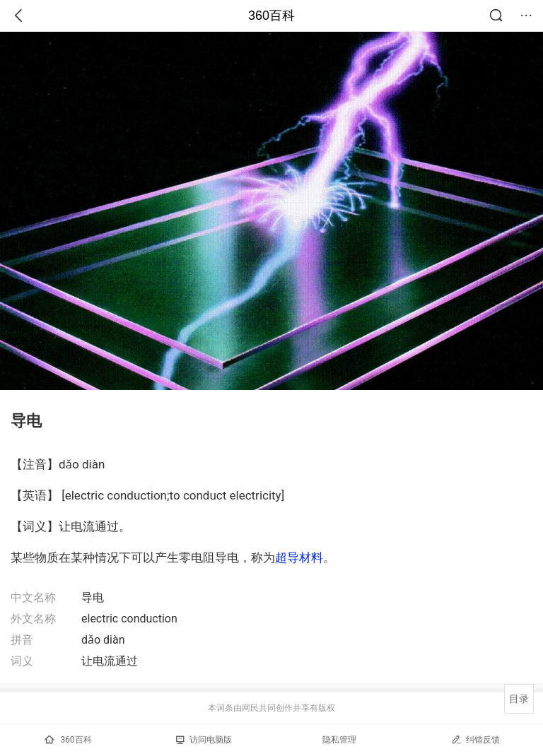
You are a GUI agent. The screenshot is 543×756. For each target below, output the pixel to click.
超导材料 (299, 557)
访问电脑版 (204, 740)
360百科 (271, 16)
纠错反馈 (475, 739)
